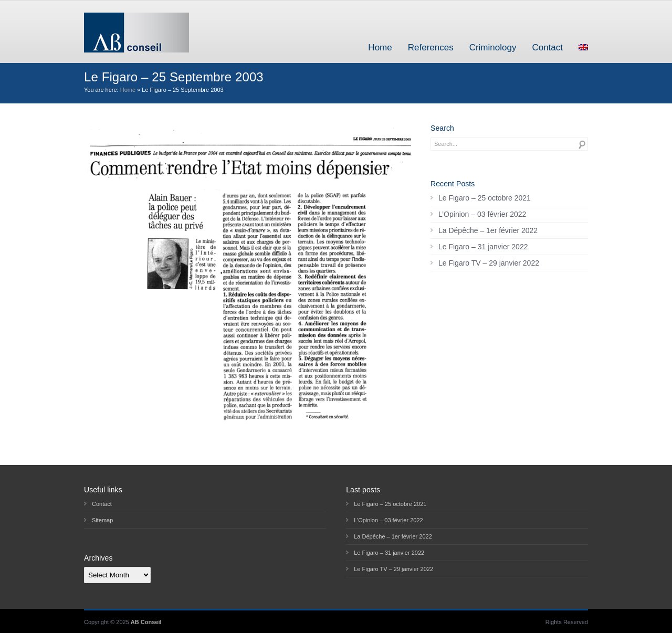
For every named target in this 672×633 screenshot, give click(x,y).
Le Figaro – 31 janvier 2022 (483, 247)
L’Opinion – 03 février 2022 (482, 214)
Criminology (493, 48)
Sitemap (102, 520)
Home (380, 48)
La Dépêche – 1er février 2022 (488, 230)
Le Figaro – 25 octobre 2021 (485, 198)
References (431, 48)
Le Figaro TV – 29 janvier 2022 (489, 263)
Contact (547, 48)
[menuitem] (583, 48)
